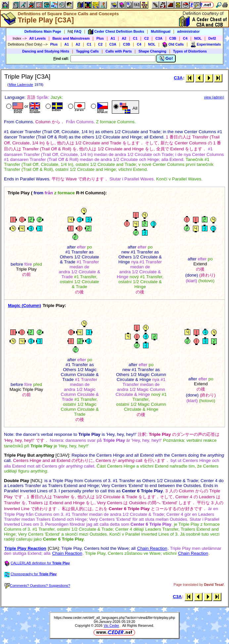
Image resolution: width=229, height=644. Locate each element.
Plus (100, 38)
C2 (147, 38)
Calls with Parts (119, 51)
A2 (124, 38)
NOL (198, 38)
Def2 (212, 38)
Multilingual (161, 31)
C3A (159, 38)
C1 (135, 38)
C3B (173, 38)
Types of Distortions (190, 51)
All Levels (37, 38)
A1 (113, 38)
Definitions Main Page (43, 31)
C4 (185, 38)
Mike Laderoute (21, 85)
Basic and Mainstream (71, 38)
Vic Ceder (111, 625)
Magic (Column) (24, 305)
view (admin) (214, 97)
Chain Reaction (152, 548)
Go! (166, 58)
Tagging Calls (87, 51)
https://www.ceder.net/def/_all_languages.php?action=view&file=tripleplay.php (114, 618)
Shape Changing (152, 51)
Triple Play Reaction (25, 548)
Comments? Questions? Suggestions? (37, 586)
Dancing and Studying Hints (46, 51)
